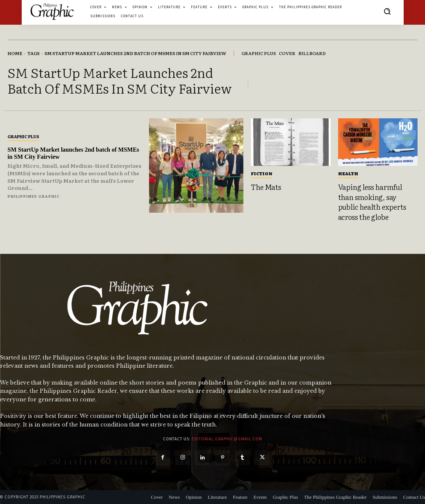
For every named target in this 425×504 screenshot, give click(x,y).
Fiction (262, 173)
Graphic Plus (23, 136)
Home (15, 53)
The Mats (266, 187)
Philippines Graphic (34, 196)
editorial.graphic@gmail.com (227, 439)
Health (348, 173)
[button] (387, 11)
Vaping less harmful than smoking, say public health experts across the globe (372, 202)
